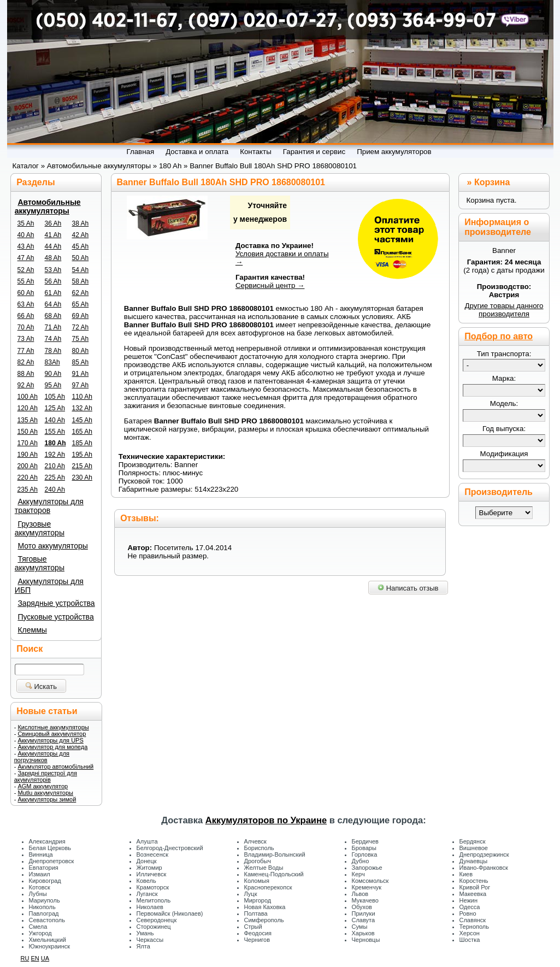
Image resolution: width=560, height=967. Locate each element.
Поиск (30, 649)
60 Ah (26, 293)
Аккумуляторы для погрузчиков (42, 757)
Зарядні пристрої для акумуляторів (46, 776)
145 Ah (82, 420)
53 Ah (53, 270)
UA (45, 958)
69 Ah (81, 316)
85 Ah (81, 362)
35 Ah (26, 223)
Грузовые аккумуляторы (40, 528)
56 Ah (53, 281)
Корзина (492, 182)
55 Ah (26, 281)
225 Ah (55, 477)
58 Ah (81, 281)
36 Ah (53, 223)
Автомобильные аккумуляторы (48, 207)
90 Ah (53, 374)
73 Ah (26, 339)
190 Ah (28, 455)
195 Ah (82, 455)
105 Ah (55, 397)
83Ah (52, 362)
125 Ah (55, 408)
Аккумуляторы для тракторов (49, 506)
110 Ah (82, 397)
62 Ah (81, 293)
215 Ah (82, 466)
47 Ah (26, 258)
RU (25, 958)
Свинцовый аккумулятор (52, 734)
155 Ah (55, 432)
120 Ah (28, 408)
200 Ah (28, 466)
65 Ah (81, 304)
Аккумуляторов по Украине (266, 820)
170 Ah (28, 443)
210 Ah (55, 466)
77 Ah (26, 351)
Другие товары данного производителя (504, 310)
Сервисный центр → (270, 285)
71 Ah (53, 327)
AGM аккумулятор (43, 786)
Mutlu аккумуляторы (45, 793)
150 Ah (28, 432)
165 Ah (82, 432)
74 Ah (53, 339)
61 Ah (53, 293)
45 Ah (81, 246)
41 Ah (53, 235)
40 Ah (26, 235)
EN (35, 958)
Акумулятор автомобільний (55, 766)
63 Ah (26, 304)
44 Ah (53, 246)
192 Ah (55, 455)
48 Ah (53, 258)
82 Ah (26, 362)
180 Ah (55, 443)
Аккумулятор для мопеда (52, 747)
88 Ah (26, 374)
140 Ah (55, 420)
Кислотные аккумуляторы (53, 727)
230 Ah (82, 477)
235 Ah (28, 490)
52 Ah (26, 270)
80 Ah (81, 351)
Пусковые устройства (55, 617)
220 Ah (28, 477)
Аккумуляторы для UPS (50, 740)
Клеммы (32, 630)
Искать (41, 686)
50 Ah (81, 258)
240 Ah (55, 490)
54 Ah (81, 270)
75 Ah (81, 339)
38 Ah (81, 223)
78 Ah (53, 351)
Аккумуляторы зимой (47, 799)
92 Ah (26, 385)
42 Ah (81, 235)
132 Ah (82, 408)
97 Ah (81, 385)
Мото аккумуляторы (52, 546)
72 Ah (81, 327)
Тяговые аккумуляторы (40, 563)
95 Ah (53, 385)
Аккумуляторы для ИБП (49, 586)
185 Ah (82, 443)
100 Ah (28, 397)
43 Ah (26, 246)
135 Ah (28, 420)
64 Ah (53, 304)
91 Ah (81, 374)
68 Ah (53, 316)
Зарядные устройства (56, 603)
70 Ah (26, 327)
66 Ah (26, 316)
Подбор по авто (499, 336)
